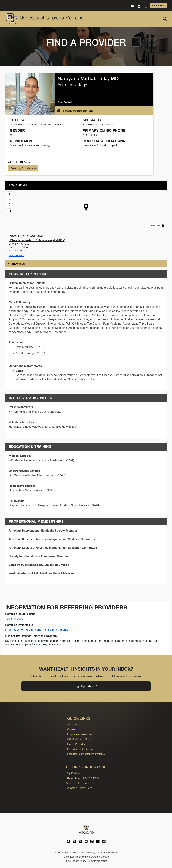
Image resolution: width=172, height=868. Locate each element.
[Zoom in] (10, 194)
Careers (72, 729)
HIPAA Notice (71, 861)
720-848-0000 (14, 619)
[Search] (165, 19)
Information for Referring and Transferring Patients (37, 630)
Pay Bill (158, 6)
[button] (86, 207)
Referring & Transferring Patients (86, 754)
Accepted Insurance (78, 783)
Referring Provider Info (23, 168)
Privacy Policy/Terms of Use (93, 861)
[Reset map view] (10, 211)
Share (26, 162)
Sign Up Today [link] (86, 686)
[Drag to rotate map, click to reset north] (10, 204)
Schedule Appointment (75, 111)
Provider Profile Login (80, 749)
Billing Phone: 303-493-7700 (82, 778)
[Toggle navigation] (156, 19)
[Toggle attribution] (163, 226)
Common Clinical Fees (79, 788)
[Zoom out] (10, 199)
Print (13, 162)
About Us (73, 724)
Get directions (17, 255)
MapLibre (156, 226)
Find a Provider (76, 744)
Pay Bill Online (74, 773)
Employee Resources (80, 734)
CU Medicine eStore (79, 739)
